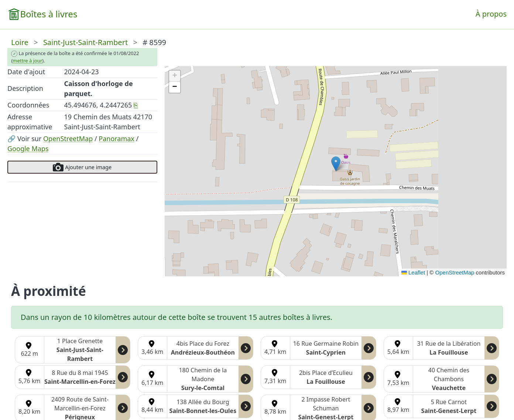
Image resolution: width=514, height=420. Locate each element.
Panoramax (116, 139)
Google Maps (28, 148)
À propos (491, 14)
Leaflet (413, 272)
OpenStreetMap (68, 139)
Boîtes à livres (49, 14)
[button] (336, 164)
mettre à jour (27, 61)
